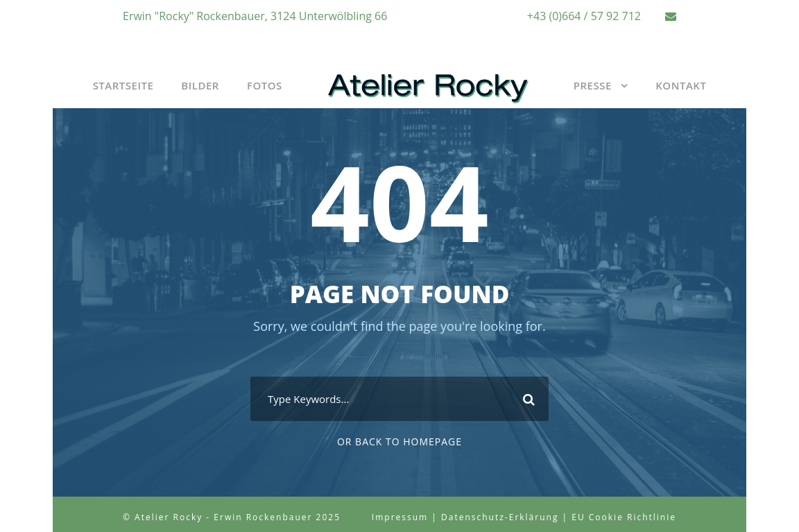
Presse (593, 85)
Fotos (265, 85)
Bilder (200, 85)
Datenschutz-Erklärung (500, 517)
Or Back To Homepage (399, 441)
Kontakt (681, 85)
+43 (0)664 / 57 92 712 (584, 16)
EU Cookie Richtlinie (624, 517)
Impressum (400, 517)
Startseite (123, 85)
